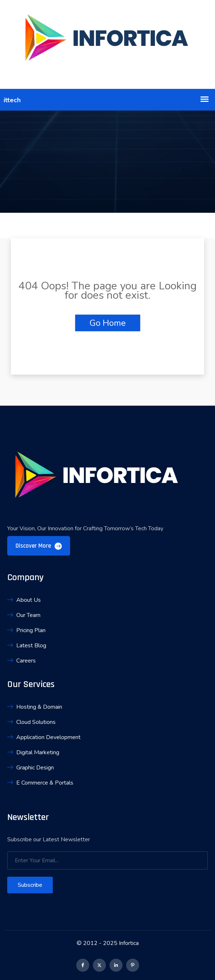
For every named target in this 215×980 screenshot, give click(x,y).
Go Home (108, 323)
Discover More (39, 546)
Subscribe (30, 885)
